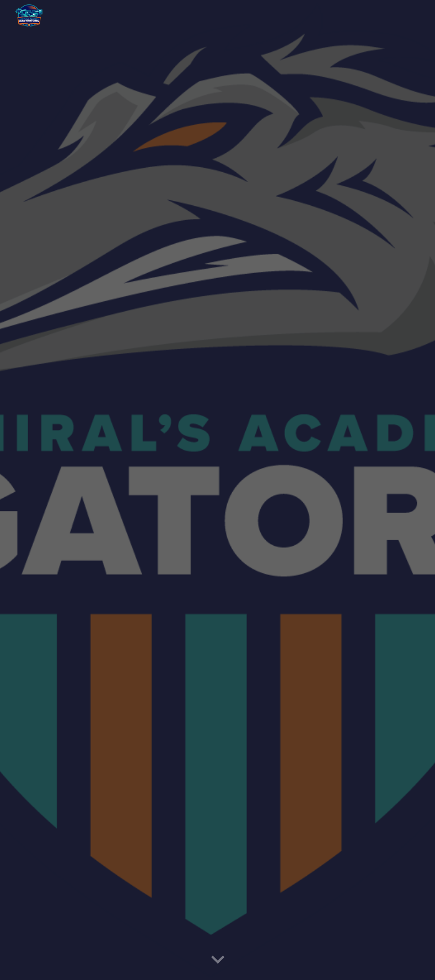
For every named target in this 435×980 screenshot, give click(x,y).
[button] (218, 960)
